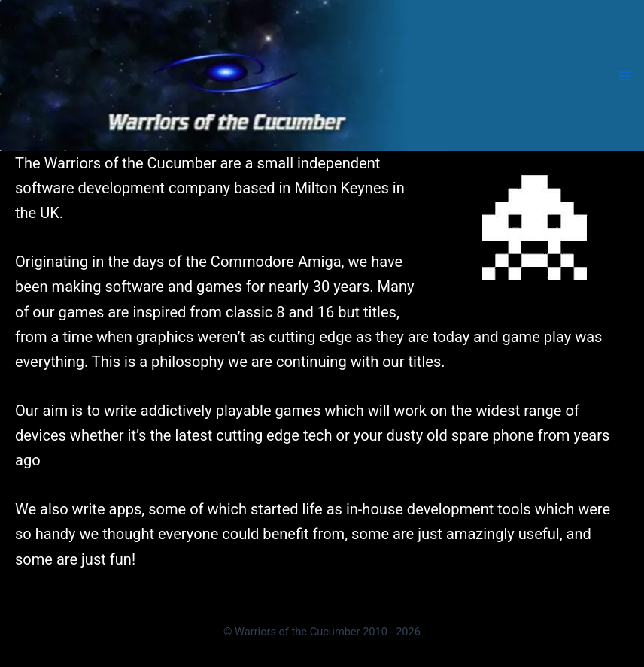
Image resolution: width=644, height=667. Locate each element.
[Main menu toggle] (625, 75)
